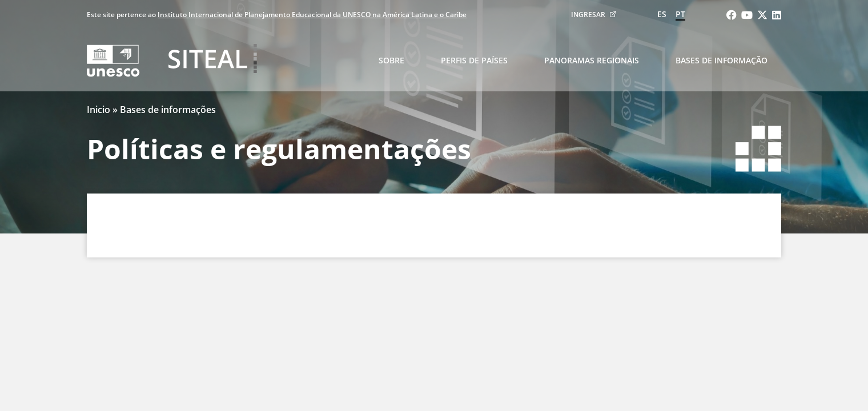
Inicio (99, 110)
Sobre (391, 60)
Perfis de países (474, 60)
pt (680, 14)
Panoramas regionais (592, 60)
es (662, 14)
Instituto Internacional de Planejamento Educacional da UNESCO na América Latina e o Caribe (312, 15)
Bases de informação (722, 60)
